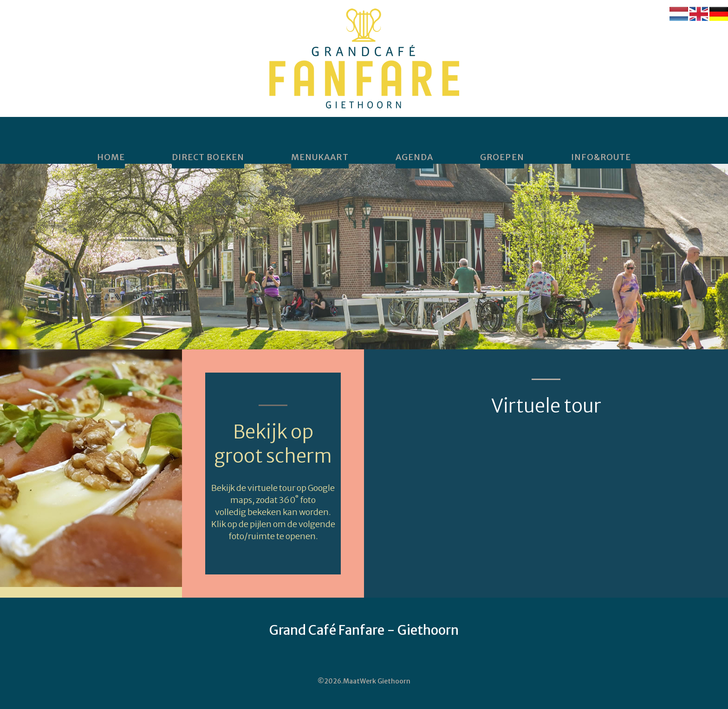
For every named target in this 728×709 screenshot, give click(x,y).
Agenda (414, 157)
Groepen (502, 157)
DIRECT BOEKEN (208, 157)
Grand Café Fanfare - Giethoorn (364, 630)
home (111, 157)
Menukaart (320, 157)
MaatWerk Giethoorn (377, 681)
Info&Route (601, 157)
